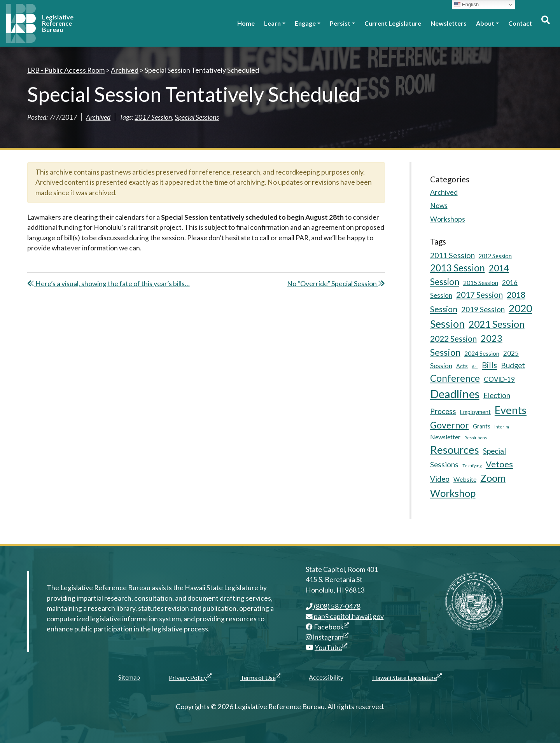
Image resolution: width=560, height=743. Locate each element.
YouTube (331, 648)
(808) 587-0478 (333, 606)
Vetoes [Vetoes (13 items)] (499, 464)
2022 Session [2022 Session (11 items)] (453, 339)
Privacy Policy (190, 677)
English (466, 5)
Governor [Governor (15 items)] (450, 425)
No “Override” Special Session (336, 284)
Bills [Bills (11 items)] (489, 365)
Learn (272, 23)
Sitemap (129, 677)
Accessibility (326, 677)
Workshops (448, 219)
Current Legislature (393, 23)
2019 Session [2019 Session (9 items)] (483, 309)
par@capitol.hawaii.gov (345, 616)
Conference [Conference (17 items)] (455, 378)
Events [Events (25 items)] (511, 410)
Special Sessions (197, 117)
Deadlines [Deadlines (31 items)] (455, 394)
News (439, 205)
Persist (340, 23)
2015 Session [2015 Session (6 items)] (481, 282)
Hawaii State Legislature (407, 677)
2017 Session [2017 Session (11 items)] (479, 295)
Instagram (331, 637)
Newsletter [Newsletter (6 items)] (445, 437)
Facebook (327, 627)
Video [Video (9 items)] (440, 479)
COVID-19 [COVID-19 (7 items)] (499, 379)
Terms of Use (260, 677)
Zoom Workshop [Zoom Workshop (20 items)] (468, 485)
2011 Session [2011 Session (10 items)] (452, 255)
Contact (520, 23)
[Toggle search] (545, 23)
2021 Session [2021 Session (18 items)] (497, 324)
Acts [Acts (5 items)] (462, 366)
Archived (98, 117)
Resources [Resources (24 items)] (455, 450)
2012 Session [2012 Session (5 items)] (495, 256)
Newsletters (449, 23)
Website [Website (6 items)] (465, 479)
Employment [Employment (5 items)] (475, 412)
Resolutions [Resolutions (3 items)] (476, 438)
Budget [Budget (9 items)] (513, 365)
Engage (305, 23)
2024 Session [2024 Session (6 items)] (482, 353)
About (485, 23)
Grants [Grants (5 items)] (482, 426)
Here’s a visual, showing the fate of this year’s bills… (108, 284)
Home (246, 23)
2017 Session (153, 117)
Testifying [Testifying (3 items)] (472, 466)
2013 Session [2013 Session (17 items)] (458, 268)
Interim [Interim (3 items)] (502, 427)
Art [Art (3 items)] (475, 366)
